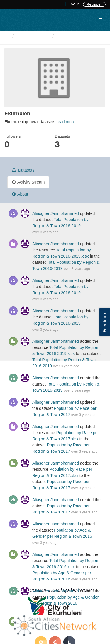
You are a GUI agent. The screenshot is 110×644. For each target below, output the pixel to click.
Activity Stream (28, 182)
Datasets (23, 170)
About (20, 194)
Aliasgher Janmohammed (56, 213)
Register (94, 4)
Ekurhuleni (70, 36)
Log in (74, 4)
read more (66, 122)
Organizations (33, 36)
